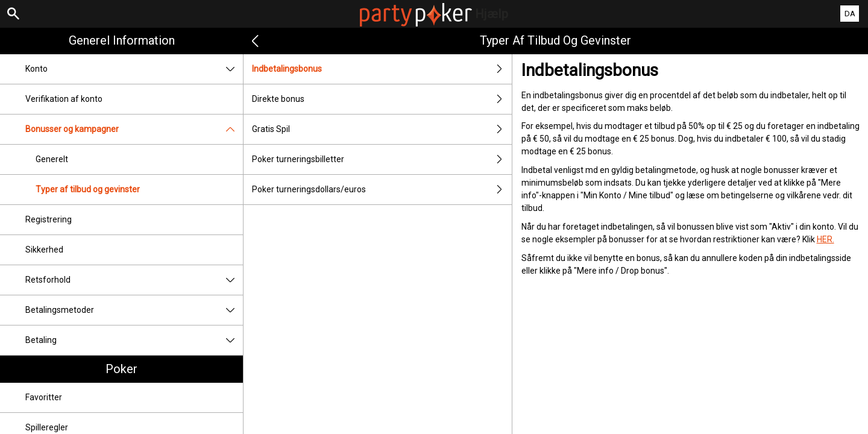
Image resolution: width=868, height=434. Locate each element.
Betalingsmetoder (134, 310)
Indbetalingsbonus (382, 69)
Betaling (134, 340)
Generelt (52, 159)
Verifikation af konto (64, 99)
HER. (826, 239)
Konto (134, 69)
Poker (121, 369)
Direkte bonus (382, 99)
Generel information (122, 40)
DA (850, 14)
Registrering (49, 219)
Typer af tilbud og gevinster (88, 189)
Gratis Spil (382, 129)
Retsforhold (134, 280)
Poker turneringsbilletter (382, 159)
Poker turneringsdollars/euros (382, 190)
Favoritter (44, 397)
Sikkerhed (44, 250)
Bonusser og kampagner (134, 129)
